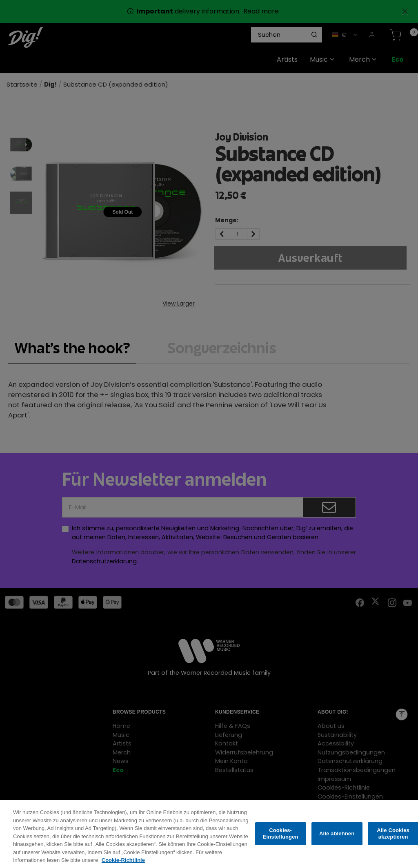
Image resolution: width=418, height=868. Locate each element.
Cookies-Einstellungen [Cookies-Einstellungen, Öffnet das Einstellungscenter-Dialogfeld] (281, 838)
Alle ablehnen (337, 838)
